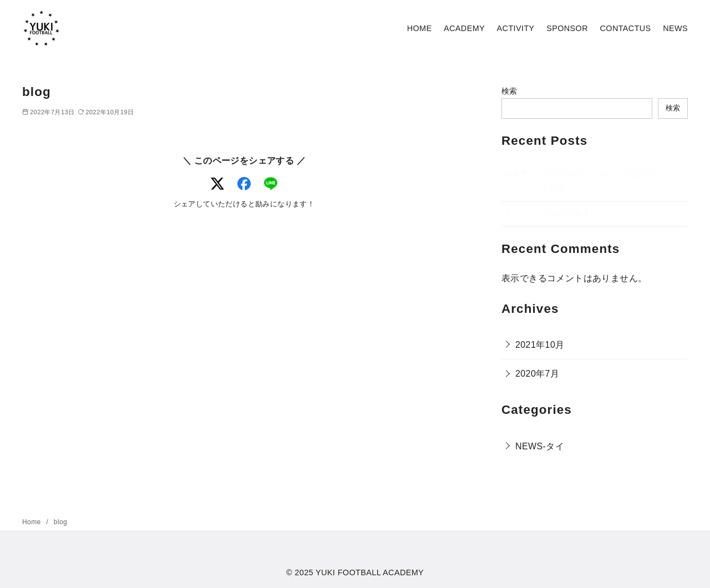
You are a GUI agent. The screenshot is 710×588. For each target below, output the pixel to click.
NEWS (675, 28)
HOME (420, 28)
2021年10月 (540, 345)
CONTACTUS (626, 28)
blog (60, 522)
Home (32, 522)
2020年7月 (537, 374)
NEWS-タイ (540, 446)
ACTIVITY (516, 28)
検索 (509, 91)
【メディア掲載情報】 (547, 214)
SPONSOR (567, 28)
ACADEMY (464, 28)
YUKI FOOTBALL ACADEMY (370, 572)
